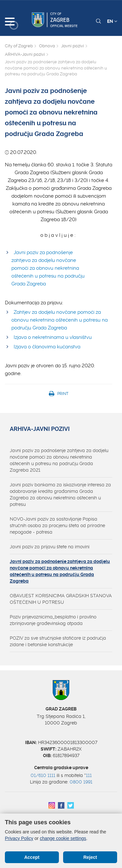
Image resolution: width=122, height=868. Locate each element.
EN (112, 21)
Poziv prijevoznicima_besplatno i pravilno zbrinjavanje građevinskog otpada (53, 620)
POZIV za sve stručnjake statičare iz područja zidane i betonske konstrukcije (58, 641)
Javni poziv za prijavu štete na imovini (50, 547)
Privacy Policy (19, 838)
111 (89, 775)
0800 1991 (81, 782)
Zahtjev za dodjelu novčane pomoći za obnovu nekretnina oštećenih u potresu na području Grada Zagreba (60, 320)
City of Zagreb (19, 46)
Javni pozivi (73, 46)
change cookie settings (63, 838)
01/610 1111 (43, 775)
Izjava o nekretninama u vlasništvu (53, 337)
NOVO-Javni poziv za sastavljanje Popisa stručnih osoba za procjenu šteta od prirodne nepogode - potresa (57, 525)
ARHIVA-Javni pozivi (25, 54)
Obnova (47, 46)
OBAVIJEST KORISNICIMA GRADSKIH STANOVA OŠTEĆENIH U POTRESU (61, 599)
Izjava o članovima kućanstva (47, 347)
